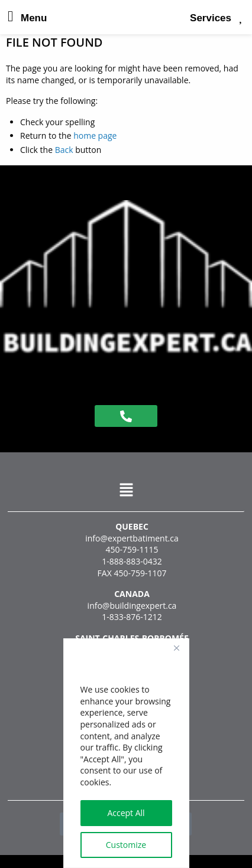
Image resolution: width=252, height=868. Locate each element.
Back (64, 150)
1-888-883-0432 (132, 561)
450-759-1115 (132, 549)
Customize (126, 845)
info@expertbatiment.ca (132, 538)
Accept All (126, 813)
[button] (126, 490)
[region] (126, 753)
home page (95, 136)
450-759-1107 (140, 573)
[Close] (177, 648)
